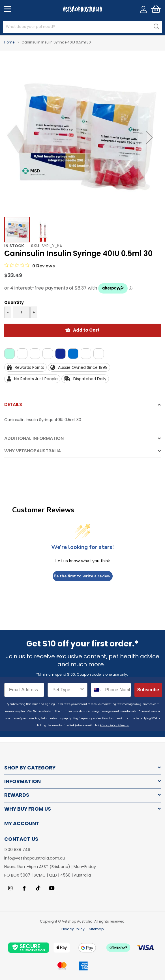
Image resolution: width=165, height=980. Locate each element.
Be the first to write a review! (83, 576)
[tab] (82, 406)
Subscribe (148, 690)
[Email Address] (24, 690)
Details (13, 404)
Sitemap (96, 929)
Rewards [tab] (17, 795)
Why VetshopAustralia (33, 451)
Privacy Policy (73, 929)
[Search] (157, 27)
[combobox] (82, 27)
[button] (149, 138)
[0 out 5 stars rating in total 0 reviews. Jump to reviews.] (30, 266)
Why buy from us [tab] (28, 809)
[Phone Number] (116, 690)
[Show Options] (82, 690)
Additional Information (34, 438)
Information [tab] (22, 782)
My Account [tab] (22, 823)
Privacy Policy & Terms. (114, 725)
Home (9, 42)
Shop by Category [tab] (30, 768)
